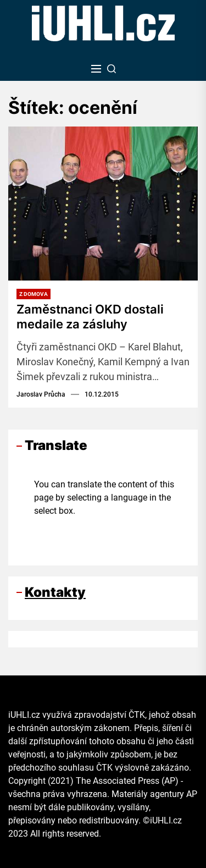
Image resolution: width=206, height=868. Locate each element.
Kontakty (55, 592)
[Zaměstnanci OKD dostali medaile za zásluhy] (103, 204)
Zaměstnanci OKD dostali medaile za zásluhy (90, 316)
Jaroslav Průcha (41, 394)
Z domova (34, 294)
